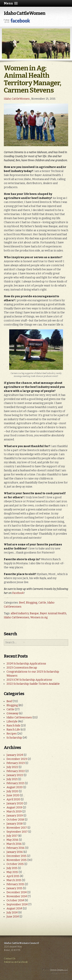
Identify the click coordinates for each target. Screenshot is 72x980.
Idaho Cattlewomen (17, 617)
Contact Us (10, 958)
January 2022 (15, 775)
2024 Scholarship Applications (26, 664)
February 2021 (15, 783)
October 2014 (15, 900)
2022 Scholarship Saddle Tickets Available (33, 684)
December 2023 (17, 759)
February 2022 (16, 771)
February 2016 (16, 848)
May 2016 (12, 840)
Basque (34, 613)
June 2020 (13, 795)
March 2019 (14, 812)
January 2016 (15, 852)
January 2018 (15, 824)
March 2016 (14, 844)
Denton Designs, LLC (59, 970)
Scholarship (14, 738)
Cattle (42, 603)
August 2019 (14, 808)
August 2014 (14, 909)
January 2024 (15, 755)
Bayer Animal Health (53, 613)
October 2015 (15, 864)
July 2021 (12, 779)
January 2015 (14, 888)
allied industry (20, 613)
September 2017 (17, 832)
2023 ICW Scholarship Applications (29, 680)
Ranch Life (13, 730)
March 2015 (14, 880)
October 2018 (15, 820)
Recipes (12, 734)
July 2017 (12, 836)
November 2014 (17, 896)
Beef (22, 603)
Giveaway (12, 713)
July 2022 (12, 767)
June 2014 (13, 917)
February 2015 (15, 884)
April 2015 (13, 876)
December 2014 (17, 892)
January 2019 (15, 816)
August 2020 (15, 787)
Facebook (18, 593)
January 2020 (15, 803)
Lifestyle (12, 722)
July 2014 (12, 913)
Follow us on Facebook (16, 962)
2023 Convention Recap (22, 668)
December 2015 (17, 856)
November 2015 (17, 860)
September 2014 (17, 904)
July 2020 (12, 791)
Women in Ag (39, 617)
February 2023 (16, 763)
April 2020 (13, 799)
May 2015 (12, 872)
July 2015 (12, 868)
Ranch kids (13, 726)
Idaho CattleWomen (25, 13)
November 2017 (17, 828)
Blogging (32, 603)
